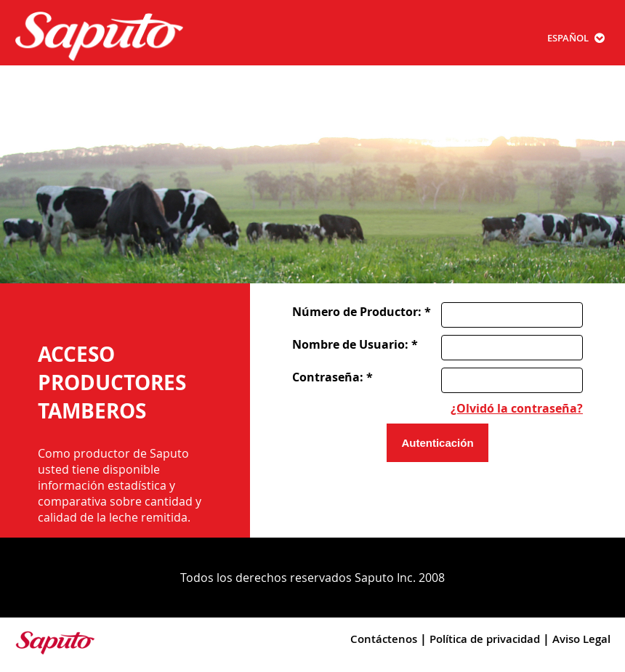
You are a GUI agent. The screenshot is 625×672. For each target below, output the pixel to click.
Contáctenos (384, 639)
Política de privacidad (485, 639)
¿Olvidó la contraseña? (517, 408)
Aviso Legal (581, 639)
